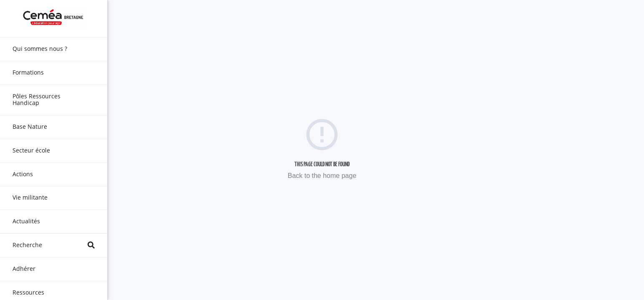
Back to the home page (322, 176)
